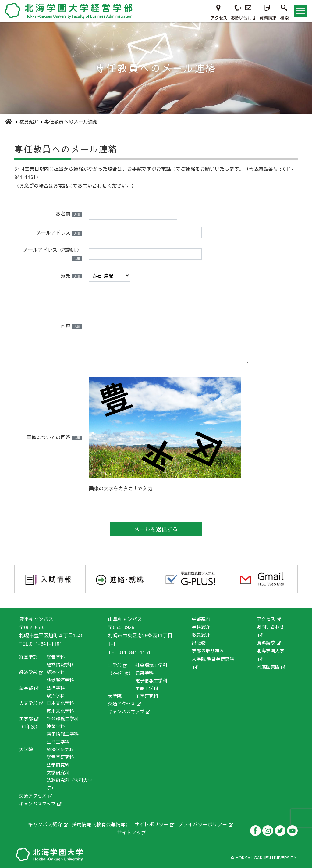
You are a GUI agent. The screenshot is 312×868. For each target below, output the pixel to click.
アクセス (266, 619)
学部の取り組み (208, 649)
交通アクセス (33, 795)
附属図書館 (268, 665)
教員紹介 (201, 634)
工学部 (26, 718)
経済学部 (28, 672)
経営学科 (56, 656)
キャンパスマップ (37, 803)
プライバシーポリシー (203, 823)
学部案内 (201, 619)
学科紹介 (201, 626)
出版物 (199, 642)
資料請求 (266, 642)
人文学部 (28, 703)
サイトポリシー (151, 823)
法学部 (26, 688)
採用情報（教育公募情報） (101, 823)
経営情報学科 (60, 664)
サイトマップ (132, 832)
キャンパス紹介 (45, 823)
